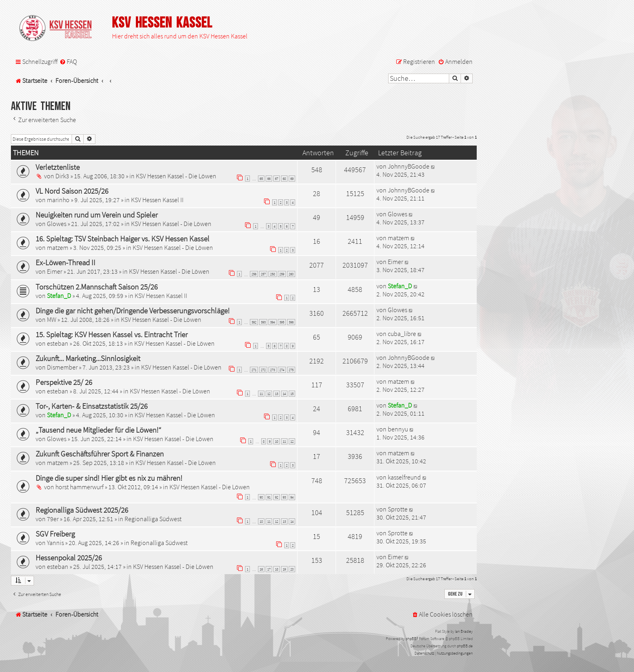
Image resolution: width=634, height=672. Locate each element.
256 (254, 274)
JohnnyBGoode (409, 166)
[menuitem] (68, 62)
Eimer (55, 271)
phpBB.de (465, 646)
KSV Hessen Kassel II (157, 200)
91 (269, 497)
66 (269, 179)
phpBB (411, 639)
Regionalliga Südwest (153, 519)
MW (52, 319)
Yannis (55, 543)
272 (263, 370)
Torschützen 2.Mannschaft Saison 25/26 (97, 287)
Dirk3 (62, 176)
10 (277, 441)
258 (273, 274)
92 (277, 497)
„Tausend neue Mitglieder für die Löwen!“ (98, 430)
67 (277, 179)
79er (53, 519)
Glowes (57, 224)
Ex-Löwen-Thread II (66, 262)
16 (261, 569)
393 (263, 322)
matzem (58, 247)
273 (273, 370)
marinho (58, 200)
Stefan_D (59, 296)
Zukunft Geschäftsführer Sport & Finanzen (100, 454)
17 (269, 569)
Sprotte (398, 509)
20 (292, 569)
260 (291, 274)
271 (254, 370)
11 (261, 394)
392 (254, 322)
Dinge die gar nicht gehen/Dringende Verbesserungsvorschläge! (133, 311)
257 (263, 274)
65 (261, 179)
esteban (58, 343)
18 (277, 569)
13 (277, 394)
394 (273, 322)
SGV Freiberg (55, 534)
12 (269, 394)
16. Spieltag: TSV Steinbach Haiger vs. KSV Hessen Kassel (123, 239)
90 (261, 497)
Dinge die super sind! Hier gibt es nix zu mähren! (109, 478)
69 (292, 179)
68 (284, 179)
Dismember (62, 367)
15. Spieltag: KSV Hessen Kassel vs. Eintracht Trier (112, 334)
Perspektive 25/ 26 (64, 382)
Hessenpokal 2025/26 (69, 558)
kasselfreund (404, 477)
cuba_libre (402, 334)
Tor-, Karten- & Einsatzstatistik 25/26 (92, 406)
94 (292, 497)
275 (291, 370)
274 (282, 370)
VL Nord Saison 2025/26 (72, 191)
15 (292, 394)
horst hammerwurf (79, 487)
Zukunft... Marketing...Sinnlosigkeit (88, 358)
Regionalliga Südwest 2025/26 (82, 510)
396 (291, 322)
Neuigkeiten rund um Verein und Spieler (97, 215)
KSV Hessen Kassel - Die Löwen (176, 176)
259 (282, 274)
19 (284, 569)
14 (284, 394)
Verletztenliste (58, 167)
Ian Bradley (464, 631)
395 (282, 322)
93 (284, 497)
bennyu (398, 429)
